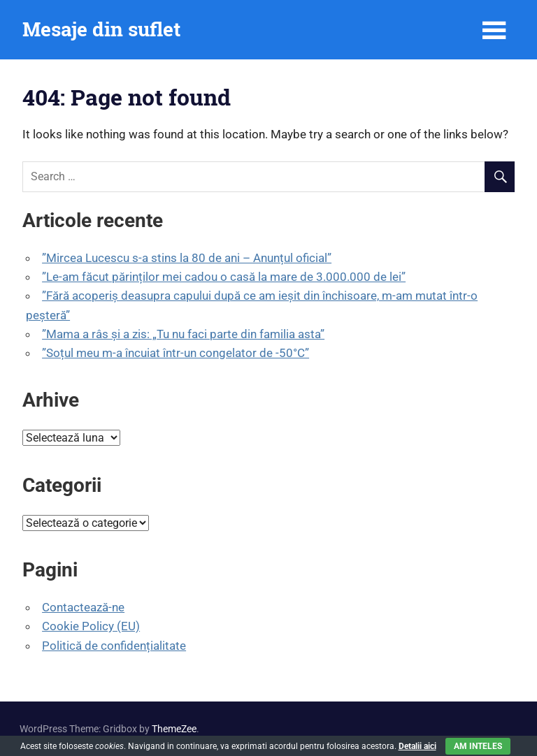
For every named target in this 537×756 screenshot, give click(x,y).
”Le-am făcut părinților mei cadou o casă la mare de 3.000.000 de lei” (224, 277)
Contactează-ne (83, 607)
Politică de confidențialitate (114, 646)
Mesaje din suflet (101, 29)
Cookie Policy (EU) (91, 626)
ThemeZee (174, 729)
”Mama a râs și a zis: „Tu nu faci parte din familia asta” (183, 334)
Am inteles (478, 746)
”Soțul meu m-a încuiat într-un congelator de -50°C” (176, 353)
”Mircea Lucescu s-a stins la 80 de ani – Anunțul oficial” (187, 258)
